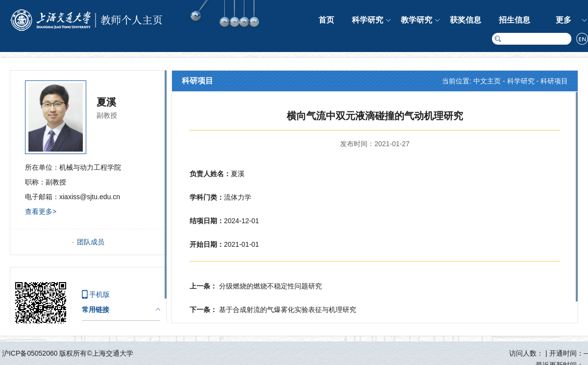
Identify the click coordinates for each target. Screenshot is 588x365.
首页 (326, 20)
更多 (563, 20)
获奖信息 (465, 20)
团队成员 (91, 242)
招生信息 (514, 20)
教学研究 (416, 20)
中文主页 (487, 81)
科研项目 (554, 81)
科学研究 (367, 20)
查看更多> (41, 211)
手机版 (99, 294)
